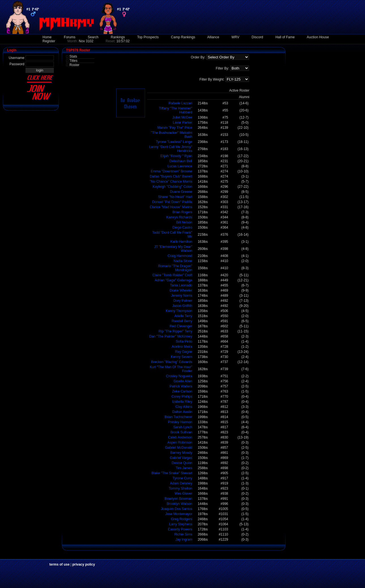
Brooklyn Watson (179, 504)
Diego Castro (182, 227)
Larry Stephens (181, 524)
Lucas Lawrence (180, 166)
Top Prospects (148, 37)
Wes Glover (183, 494)
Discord (257, 37)
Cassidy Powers (180, 529)
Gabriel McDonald (179, 448)
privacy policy (84, 564)
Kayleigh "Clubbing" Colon (173, 187)
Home (47, 37)
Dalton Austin (182, 412)
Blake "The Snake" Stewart (172, 473)
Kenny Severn (182, 357)
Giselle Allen (183, 381)
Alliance (213, 37)
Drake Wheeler (181, 290)
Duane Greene (181, 192)
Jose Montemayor (179, 514)
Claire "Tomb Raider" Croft (172, 275)
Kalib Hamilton (181, 242)
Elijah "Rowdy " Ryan (176, 156)
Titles (73, 61)
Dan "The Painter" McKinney (171, 336)
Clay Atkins (184, 407)
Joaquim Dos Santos (177, 509)
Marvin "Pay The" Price (175, 128)
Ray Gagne (184, 352)
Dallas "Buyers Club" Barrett (171, 176)
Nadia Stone (183, 261)
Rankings (118, 37)
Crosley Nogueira (179, 376)
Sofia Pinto (184, 342)
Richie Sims (183, 534)
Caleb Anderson (180, 437)
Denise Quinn (182, 463)
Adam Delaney (181, 483)
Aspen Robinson (180, 442)
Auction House (318, 37)
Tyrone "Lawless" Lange (174, 142)
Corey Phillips (182, 397)
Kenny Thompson (179, 311)
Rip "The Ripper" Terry (175, 331)
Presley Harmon (180, 422)
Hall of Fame (285, 37)
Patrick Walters (181, 386)
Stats (73, 56)
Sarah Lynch (183, 427)
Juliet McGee (182, 117)
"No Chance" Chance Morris (171, 182)
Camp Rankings (183, 37)
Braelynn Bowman (178, 499)
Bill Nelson (184, 222)
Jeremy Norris (182, 296)
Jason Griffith (182, 306)
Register (49, 41)
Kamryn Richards (179, 217)
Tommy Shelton (181, 488)
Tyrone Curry (182, 478)
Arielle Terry (183, 316)
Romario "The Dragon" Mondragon (175, 268)
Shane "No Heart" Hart (175, 197)
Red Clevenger (181, 326)
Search (93, 37)
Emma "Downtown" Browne (172, 171)
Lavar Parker (183, 123)
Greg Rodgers (182, 519)
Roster (74, 65)
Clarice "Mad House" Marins (171, 207)
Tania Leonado (181, 285)
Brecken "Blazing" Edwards (172, 362)
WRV (235, 37)
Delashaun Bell (181, 161)
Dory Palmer (183, 301)
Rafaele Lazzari (180, 103)
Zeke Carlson (182, 391)
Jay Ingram (184, 539)
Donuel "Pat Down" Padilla (172, 202)
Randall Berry (182, 321)
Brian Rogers (182, 212)
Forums (70, 37)
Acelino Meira (182, 347)
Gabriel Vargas (181, 458)
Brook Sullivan (182, 432)
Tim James (184, 468)
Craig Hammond (180, 256)
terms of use (59, 564)
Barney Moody (181, 453)
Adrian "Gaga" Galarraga (174, 280)
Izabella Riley (182, 402)
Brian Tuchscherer (178, 417)
